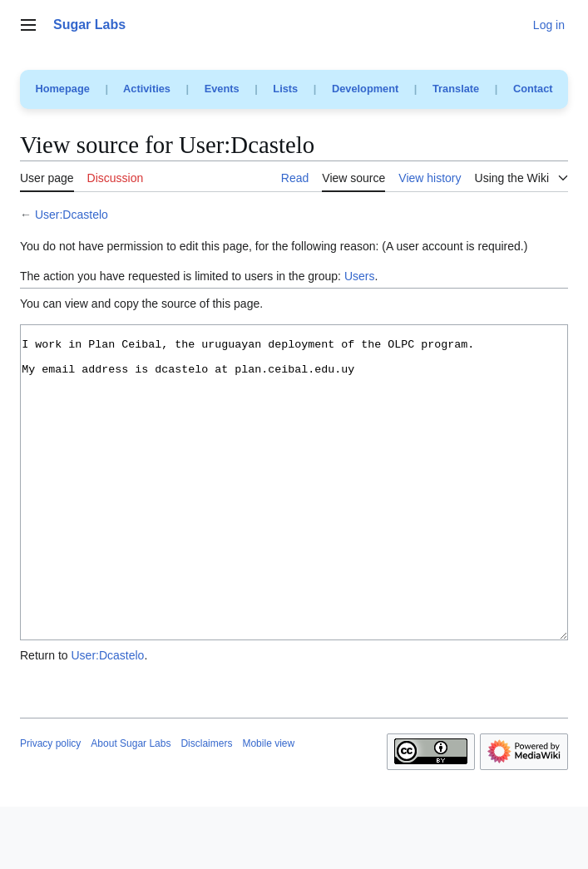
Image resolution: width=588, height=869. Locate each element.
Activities (147, 89)
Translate (456, 89)
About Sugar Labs (131, 806)
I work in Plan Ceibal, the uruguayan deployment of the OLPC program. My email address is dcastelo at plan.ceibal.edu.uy (294, 513)
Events (222, 89)
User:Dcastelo (72, 215)
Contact (533, 89)
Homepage (62, 89)
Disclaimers (206, 806)
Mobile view (268, 806)
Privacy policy (50, 806)
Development (365, 89)
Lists (285, 89)
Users (360, 276)
